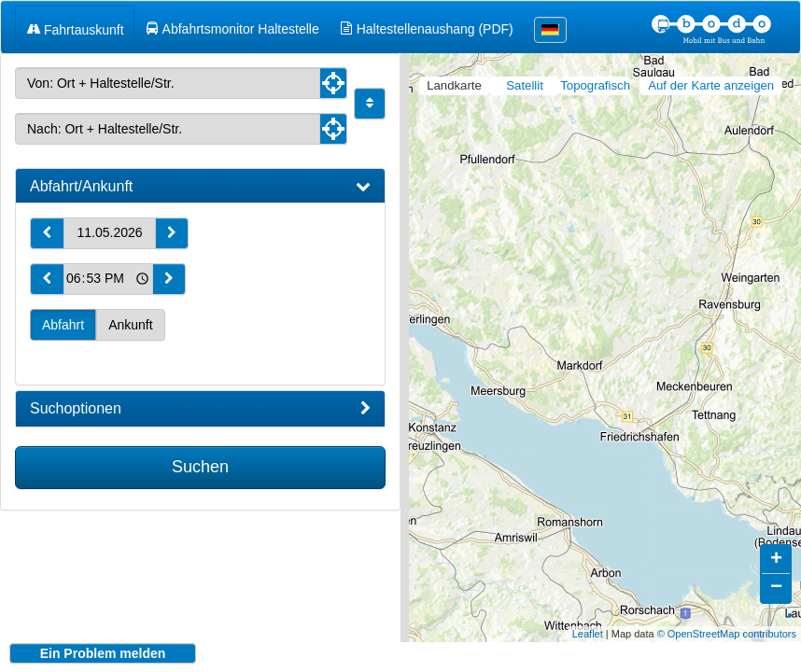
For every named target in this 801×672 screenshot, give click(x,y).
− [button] (776, 574)
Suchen (200, 467)
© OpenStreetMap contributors (727, 620)
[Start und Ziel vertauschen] (370, 104)
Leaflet (588, 620)
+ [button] (776, 546)
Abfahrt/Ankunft (200, 187)
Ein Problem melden (103, 653)
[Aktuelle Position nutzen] (333, 83)
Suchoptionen (200, 409)
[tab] (200, 187)
